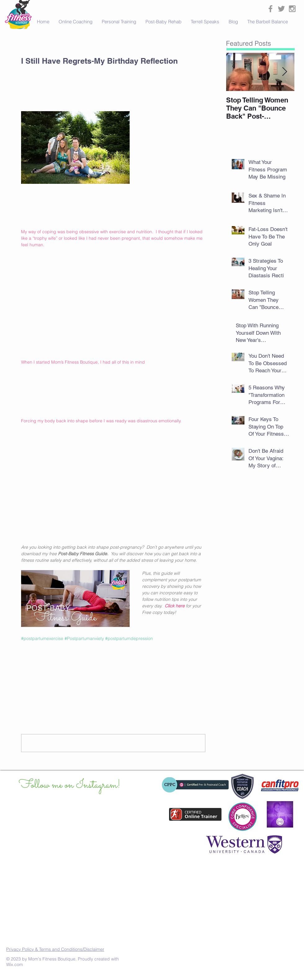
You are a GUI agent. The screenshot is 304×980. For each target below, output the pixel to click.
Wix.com (15, 964)
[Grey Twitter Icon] (281, 9)
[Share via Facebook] (24, 658)
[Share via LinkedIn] (54, 658)
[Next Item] (284, 72)
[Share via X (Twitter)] (39, 658)
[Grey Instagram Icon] (292, 9)
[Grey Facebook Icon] (270, 9)
